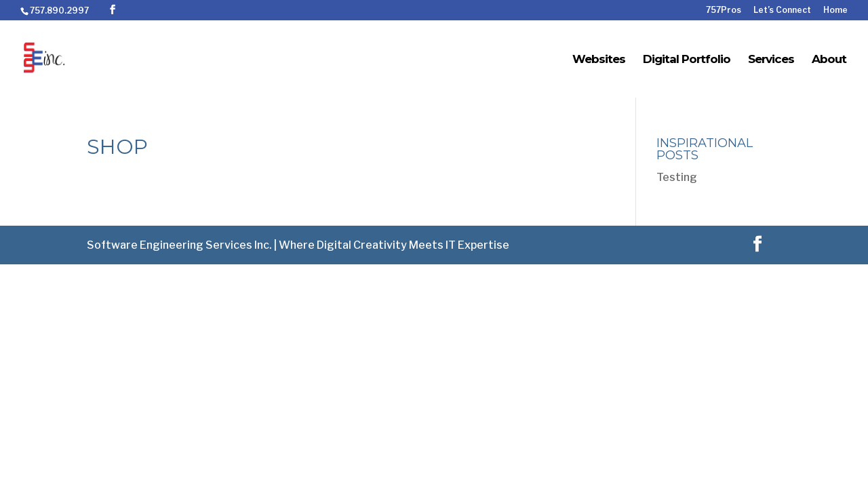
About (829, 60)
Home (835, 11)
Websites (599, 60)
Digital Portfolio (687, 60)
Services (771, 60)
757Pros (724, 11)
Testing (677, 177)
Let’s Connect (782, 11)
